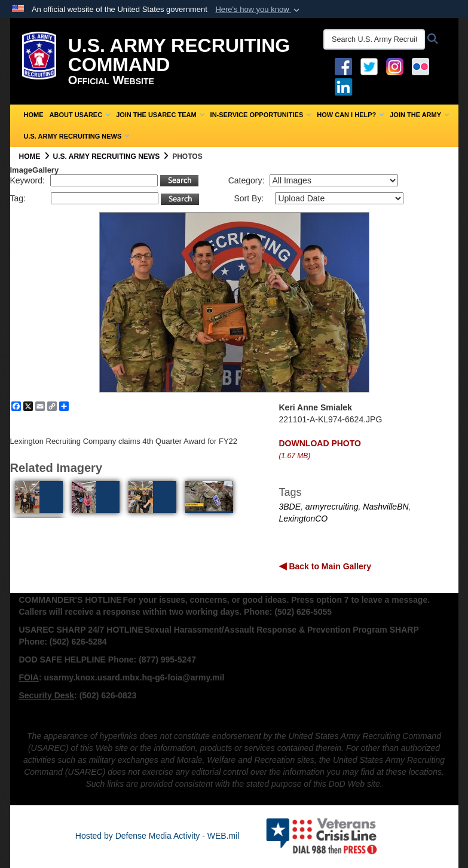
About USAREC (80, 115)
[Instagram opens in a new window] (395, 66)
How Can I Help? (350, 115)
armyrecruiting (332, 507)
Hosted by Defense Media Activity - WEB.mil (157, 836)
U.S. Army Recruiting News (77, 136)
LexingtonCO (304, 519)
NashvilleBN (386, 507)
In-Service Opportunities (261, 115)
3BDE (290, 507)
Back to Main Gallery (329, 566)
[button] (259, 10)
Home (34, 115)
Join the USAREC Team (160, 115)
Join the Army (419, 115)
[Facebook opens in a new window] (343, 66)
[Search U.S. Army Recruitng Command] (374, 39)
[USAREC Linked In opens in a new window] (346, 86)
